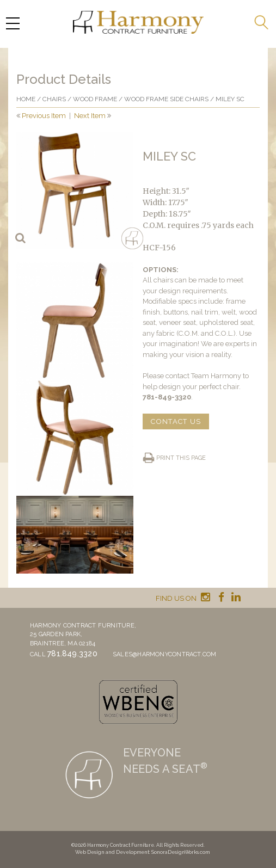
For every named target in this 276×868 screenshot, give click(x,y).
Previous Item (44, 116)
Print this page (181, 458)
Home (26, 99)
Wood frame (95, 99)
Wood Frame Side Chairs (166, 99)
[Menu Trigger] (13, 23)
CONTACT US (176, 421)
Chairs (54, 99)
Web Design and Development (112, 852)
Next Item (90, 116)
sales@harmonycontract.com (165, 654)
